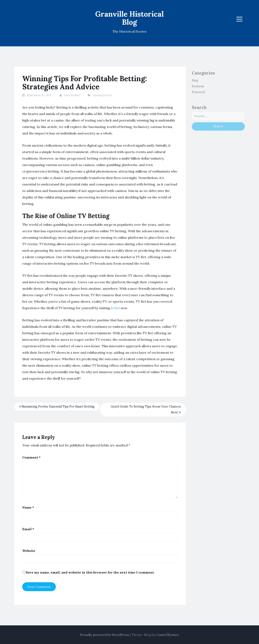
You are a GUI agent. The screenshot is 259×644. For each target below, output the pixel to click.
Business (198, 86)
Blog (195, 80)
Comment (31, 457)
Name (28, 507)
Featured (198, 92)
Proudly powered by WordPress (105, 635)
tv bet (115, 308)
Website (29, 551)
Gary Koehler (72, 95)
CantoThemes (168, 635)
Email (28, 529)
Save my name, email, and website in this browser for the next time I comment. (90, 572)
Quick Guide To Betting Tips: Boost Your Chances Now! (146, 409)
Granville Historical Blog (129, 18)
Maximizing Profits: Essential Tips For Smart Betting (57, 407)
